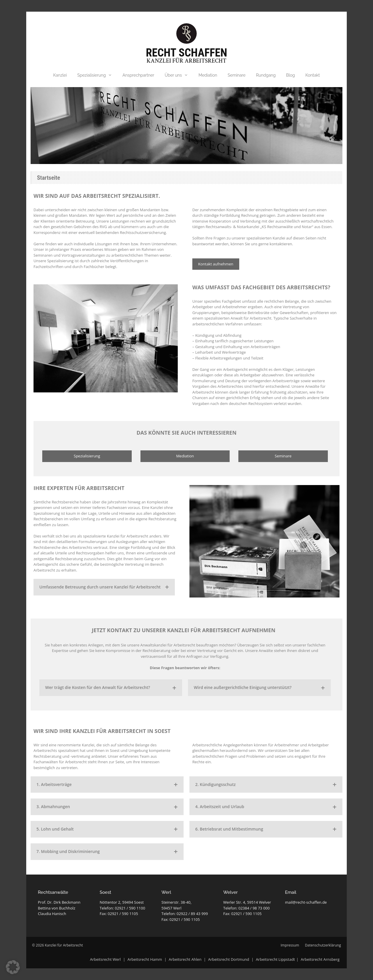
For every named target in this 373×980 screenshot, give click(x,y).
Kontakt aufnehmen (216, 264)
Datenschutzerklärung (323, 945)
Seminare (236, 75)
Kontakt (313, 75)
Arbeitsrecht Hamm (145, 959)
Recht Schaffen (187, 53)
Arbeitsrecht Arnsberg (320, 959)
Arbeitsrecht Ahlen (185, 959)
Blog (291, 75)
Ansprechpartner (138, 75)
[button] (13, 967)
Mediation (208, 75)
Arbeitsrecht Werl (106, 959)
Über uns (179, 75)
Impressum (290, 945)
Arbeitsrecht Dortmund (229, 959)
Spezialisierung (97, 75)
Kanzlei (60, 75)
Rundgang (266, 75)
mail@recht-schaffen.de (306, 902)
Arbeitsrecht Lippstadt (275, 959)
